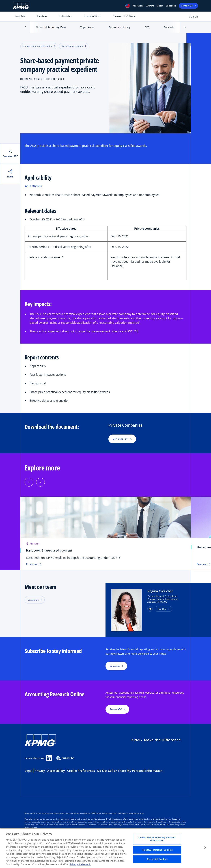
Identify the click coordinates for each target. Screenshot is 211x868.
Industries (65, 16)
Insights (20, 16)
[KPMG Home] (21, 6)
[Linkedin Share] (49, 758)
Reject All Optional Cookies (157, 850)
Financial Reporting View (51, 27)
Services (42, 16)
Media (160, 6)
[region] (105, 848)
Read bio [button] (162, 609)
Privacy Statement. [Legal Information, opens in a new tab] (80, 864)
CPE (147, 27)
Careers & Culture (124, 16)
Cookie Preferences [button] (81, 771)
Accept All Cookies (157, 859)
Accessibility (56, 771)
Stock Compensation (74, 46)
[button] (128, 6)
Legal (28, 771)
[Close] (205, 848)
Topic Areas (87, 27)
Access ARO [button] (116, 709)
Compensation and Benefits (39, 46)
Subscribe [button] (115, 666)
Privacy (40, 771)
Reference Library (120, 27)
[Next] (40, 482)
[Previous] (29, 482)
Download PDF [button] (122, 439)
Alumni (150, 6)
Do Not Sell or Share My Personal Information (130, 771)
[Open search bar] (192, 17)
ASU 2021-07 (34, 186)
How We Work (92, 16)
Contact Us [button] (33, 600)
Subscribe (171, 6)
